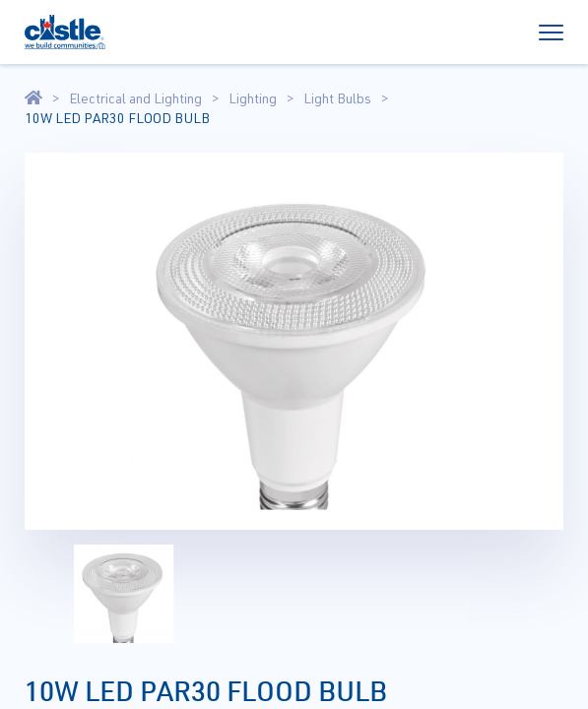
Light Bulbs (337, 98)
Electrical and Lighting (135, 98)
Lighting (253, 98)
